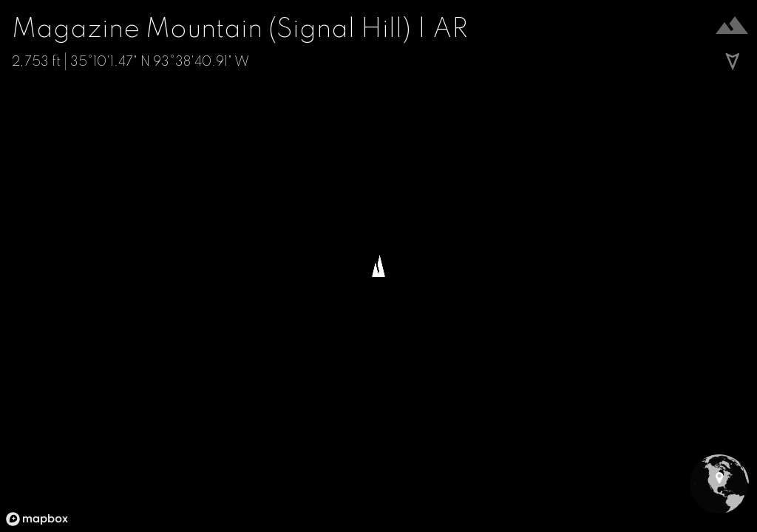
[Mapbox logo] (37, 519)
